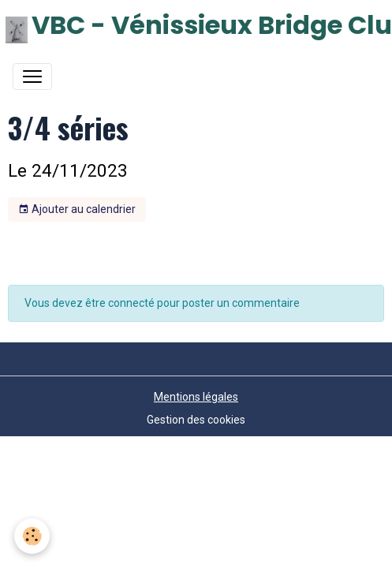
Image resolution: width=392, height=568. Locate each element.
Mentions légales (196, 397)
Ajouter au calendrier (77, 210)
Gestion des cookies (196, 420)
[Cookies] (32, 536)
